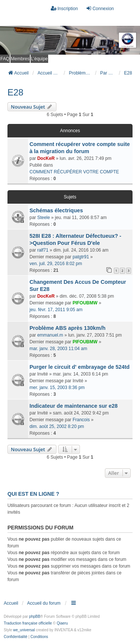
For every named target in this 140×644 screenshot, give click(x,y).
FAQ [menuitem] (5, 59)
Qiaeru (62, 623)
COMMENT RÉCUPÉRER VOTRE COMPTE (74, 172)
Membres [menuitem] (20, 59)
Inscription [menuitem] (64, 8)
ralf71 (43, 250)
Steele (44, 218)
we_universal (24, 630)
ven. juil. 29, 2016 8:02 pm (56, 264)
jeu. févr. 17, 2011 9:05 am (56, 310)
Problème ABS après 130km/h (67, 328)
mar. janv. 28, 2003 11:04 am (58, 349)
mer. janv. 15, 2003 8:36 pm (57, 388)
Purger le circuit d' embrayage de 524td (80, 367)
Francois (81, 420)
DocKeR (46, 158)
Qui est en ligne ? (33, 494)
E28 (15, 92)
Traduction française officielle (28, 623)
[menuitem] (15, 637)
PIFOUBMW (85, 303)
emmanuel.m (50, 335)
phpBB (35, 616)
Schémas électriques (56, 210)
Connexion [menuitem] (100, 8)
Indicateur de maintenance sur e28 (74, 406)
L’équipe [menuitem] (39, 59)
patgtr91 (81, 257)
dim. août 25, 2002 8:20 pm (57, 426)
